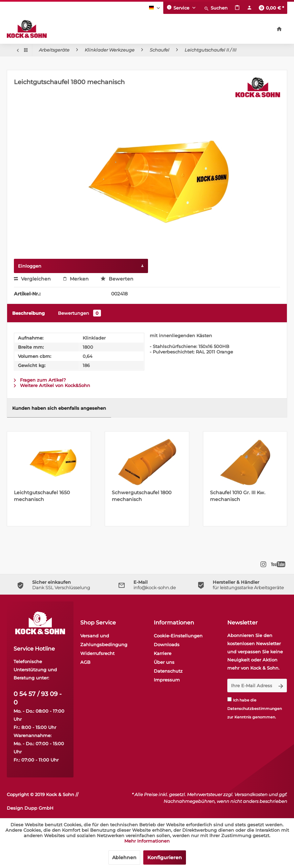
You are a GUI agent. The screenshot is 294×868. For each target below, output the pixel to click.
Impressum (167, 680)
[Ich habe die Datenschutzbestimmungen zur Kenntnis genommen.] (229, 699)
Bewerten (117, 279)
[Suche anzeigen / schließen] (216, 8)
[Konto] (249, 8)
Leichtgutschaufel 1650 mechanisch (42, 496)
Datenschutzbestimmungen (255, 709)
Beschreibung (28, 313)
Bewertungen (79, 313)
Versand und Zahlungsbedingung (104, 640)
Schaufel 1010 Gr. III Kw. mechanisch (238, 496)
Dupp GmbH (39, 808)
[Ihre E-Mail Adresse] (251, 686)
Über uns (164, 662)
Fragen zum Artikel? (40, 380)
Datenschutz (168, 671)
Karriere (163, 653)
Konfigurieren (165, 857)
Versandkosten (251, 794)
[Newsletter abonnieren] (281, 686)
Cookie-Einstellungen (178, 636)
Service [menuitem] (179, 7)
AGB (85, 662)
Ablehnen (124, 857)
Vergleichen (32, 279)
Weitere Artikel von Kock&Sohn (52, 385)
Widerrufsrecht (97, 653)
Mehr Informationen (147, 841)
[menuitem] (216, 8)
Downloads (167, 644)
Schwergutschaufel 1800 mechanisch (142, 496)
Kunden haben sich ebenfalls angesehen (59, 408)
